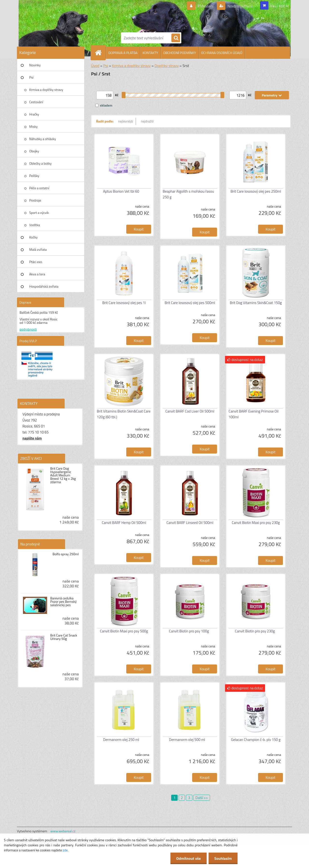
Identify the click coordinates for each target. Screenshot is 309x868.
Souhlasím (223, 858)
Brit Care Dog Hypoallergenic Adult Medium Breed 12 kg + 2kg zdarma (63, 475)
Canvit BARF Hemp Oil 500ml (124, 523)
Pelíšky (34, 176)
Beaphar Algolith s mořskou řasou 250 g (188, 194)
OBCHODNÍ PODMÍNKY (180, 53)
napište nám (32, 438)
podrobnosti (28, 329)
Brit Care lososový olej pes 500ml (190, 303)
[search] (176, 38)
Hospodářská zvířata (44, 286)
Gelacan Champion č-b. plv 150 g (256, 740)
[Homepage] (100, 53)
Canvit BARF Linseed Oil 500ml (190, 523)
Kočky (33, 237)
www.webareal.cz (63, 831)
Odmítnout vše (188, 858)
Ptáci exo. (36, 262)
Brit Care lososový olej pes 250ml (256, 191)
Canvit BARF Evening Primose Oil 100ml (254, 414)
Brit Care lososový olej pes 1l (124, 303)
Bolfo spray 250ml (66, 554)
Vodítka (35, 225)
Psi (31, 77)
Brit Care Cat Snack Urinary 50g (64, 637)
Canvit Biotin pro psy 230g (255, 631)
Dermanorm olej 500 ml (187, 740)
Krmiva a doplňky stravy (46, 90)
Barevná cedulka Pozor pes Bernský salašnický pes (63, 602)
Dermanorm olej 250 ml (121, 740)
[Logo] (138, 15)
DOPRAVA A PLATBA (123, 53)
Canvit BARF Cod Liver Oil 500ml (190, 411)
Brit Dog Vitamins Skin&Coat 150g (256, 303)
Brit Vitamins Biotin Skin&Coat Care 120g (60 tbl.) (124, 414)
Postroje (35, 200)
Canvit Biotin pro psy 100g (189, 631)
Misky (33, 126)
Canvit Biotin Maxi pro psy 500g (124, 631)
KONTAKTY (150, 53)
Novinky (35, 65)
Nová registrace (240, 6)
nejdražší (147, 121)
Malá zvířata (38, 249)
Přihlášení (206, 6)
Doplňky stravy (167, 66)
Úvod (95, 66)
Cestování (36, 102)
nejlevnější (126, 121)
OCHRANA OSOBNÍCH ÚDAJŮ (222, 53)
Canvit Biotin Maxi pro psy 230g (256, 523)
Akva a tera (37, 274)
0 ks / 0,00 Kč (280, 6)
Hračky (34, 114)
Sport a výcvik (39, 213)
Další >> (202, 798)
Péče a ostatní (39, 188)
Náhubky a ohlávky (43, 139)
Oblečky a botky (40, 163)
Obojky (34, 151)
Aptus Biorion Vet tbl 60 (121, 191)
